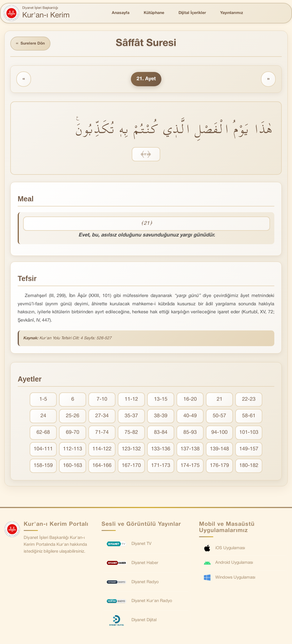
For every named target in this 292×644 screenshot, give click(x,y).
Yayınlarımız (232, 13)
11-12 (131, 400)
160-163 (73, 466)
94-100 (219, 433)
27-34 (102, 417)
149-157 (249, 450)
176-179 (219, 466)
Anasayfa (121, 13)
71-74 (102, 433)
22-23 (249, 400)
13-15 (161, 400)
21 (220, 400)
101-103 (249, 433)
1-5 (43, 400)
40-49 (190, 417)
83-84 (161, 433)
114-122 (102, 450)
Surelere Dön (31, 44)
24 (43, 417)
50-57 (219, 417)
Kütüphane (154, 13)
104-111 (43, 450)
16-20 (190, 400)
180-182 (249, 466)
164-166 (102, 466)
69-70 (73, 433)
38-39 (161, 417)
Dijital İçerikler (192, 13)
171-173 (161, 466)
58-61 (249, 417)
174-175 (190, 466)
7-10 (102, 400)
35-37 (131, 417)
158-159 (43, 466)
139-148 (219, 450)
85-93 (190, 433)
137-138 (190, 450)
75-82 (131, 433)
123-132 (131, 450)
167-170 (131, 466)
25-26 (73, 417)
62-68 (43, 433)
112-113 (73, 450)
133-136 (161, 450)
